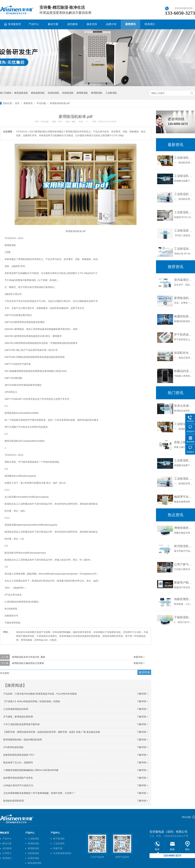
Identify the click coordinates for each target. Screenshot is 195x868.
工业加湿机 (59, 843)
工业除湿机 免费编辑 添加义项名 (184, 176)
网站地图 (186, 817)
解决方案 (53, 24)
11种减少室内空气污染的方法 (18, 785)
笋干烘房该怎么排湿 (184, 335)
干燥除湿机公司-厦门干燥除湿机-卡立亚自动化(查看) (184, 617)
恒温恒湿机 (53, 93)
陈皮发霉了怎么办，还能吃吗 (18, 762)
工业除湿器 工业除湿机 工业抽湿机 (184, 231)
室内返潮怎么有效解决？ (184, 280)
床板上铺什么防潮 (184, 442)
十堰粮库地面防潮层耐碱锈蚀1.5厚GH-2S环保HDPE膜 (31, 770)
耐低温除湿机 (38, 93)
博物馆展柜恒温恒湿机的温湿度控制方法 (184, 528)
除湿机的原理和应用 (13, 801)
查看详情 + (139, 657)
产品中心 (34, 24)
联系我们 (150, 24)
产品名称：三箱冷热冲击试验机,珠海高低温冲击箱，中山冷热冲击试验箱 (40, 694)
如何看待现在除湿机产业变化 (18, 778)
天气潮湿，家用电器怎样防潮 (18, 717)
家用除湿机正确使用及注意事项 (28, 663)
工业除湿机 (111, 93)
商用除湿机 (97, 93)
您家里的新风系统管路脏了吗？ (19, 755)
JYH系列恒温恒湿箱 (13, 747)
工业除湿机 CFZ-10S (184, 212)
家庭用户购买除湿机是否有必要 (184, 583)
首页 (17, 103)
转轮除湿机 (68, 93)
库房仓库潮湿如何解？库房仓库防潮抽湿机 (184, 406)
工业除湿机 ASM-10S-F (184, 194)
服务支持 (92, 24)
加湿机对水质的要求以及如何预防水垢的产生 (184, 353)
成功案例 (72, 24)
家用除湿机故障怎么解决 (184, 298)
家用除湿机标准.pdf (60, 103)
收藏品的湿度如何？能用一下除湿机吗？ (184, 371)
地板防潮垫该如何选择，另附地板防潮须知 (184, 599)
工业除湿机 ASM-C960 (184, 158)
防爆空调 (58, 848)
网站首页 (5, 833)
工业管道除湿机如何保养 (16, 709)
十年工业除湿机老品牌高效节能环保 (21, 724)
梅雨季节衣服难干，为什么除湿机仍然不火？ (184, 497)
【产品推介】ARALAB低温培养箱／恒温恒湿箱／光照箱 (32, 701)
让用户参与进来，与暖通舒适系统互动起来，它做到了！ (184, 564)
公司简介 (7, 853)
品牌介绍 (111, 24)
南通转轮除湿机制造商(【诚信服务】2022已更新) (184, 316)
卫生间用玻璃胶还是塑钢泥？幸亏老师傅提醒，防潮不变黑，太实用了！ (40, 793)
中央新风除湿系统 (62, 853)
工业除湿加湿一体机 (184, 249)
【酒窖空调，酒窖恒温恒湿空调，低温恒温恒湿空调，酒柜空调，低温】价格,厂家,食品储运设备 (52, 732)
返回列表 (144, 672)
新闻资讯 (130, 24)
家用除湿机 (82, 93)
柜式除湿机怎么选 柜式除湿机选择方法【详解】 (184, 546)
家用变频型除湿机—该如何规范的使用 (23, 740)
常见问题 (41, 103)
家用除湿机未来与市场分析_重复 (29, 657)
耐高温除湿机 (21, 93)
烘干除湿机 (59, 839)
